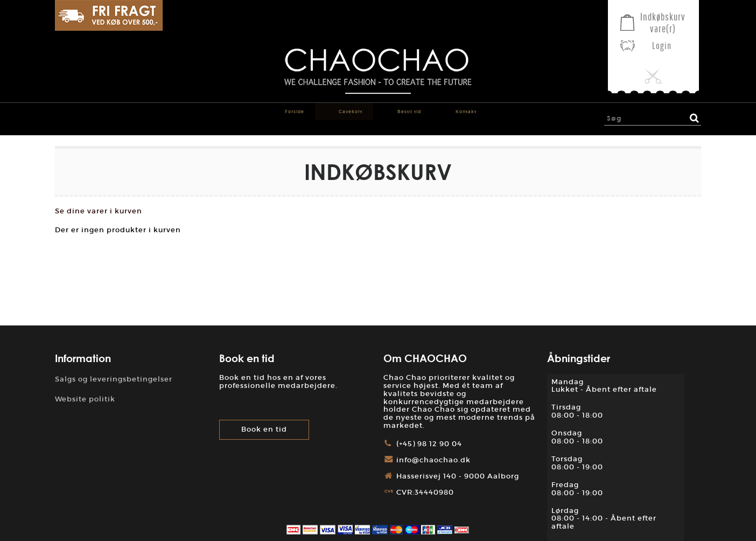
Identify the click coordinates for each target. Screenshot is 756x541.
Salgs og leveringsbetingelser (114, 379)
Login (662, 46)
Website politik (85, 399)
